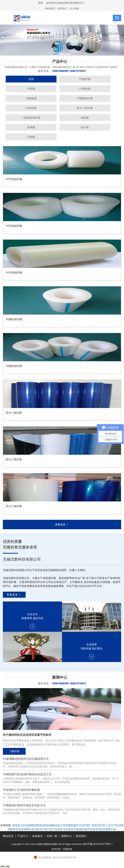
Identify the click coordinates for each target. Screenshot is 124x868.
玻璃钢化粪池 (29, 829)
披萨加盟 (90, 829)
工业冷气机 (112, 825)
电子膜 (85, 127)
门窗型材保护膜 (31, 118)
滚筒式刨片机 (45, 829)
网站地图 (49, 8)
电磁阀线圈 (32, 825)
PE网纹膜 (85, 89)
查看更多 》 (62, 524)
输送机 (56, 825)
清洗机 (99, 829)
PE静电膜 (31, 98)
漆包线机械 (46, 825)
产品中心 (23, 836)
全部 (31, 79)
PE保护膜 (85, 79)
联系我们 (62, 8)
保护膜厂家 (88, 825)
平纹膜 (31, 89)
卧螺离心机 (110, 829)
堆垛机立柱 (19, 825)
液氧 (121, 825)
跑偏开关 (76, 825)
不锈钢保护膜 (85, 98)
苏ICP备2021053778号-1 (98, 844)
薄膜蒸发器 (14, 829)
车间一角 (52, 836)
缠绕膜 (85, 118)
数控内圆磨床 (77, 829)
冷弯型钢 (65, 825)
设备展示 (37, 836)
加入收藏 (74, 8)
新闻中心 (67, 836)
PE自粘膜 (31, 108)
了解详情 (14, 751)
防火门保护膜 (85, 108)
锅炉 (61, 829)
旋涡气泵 (100, 825)
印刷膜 (31, 137)
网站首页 (8, 836)
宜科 (66, 829)
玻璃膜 (31, 127)
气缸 (55, 829)
